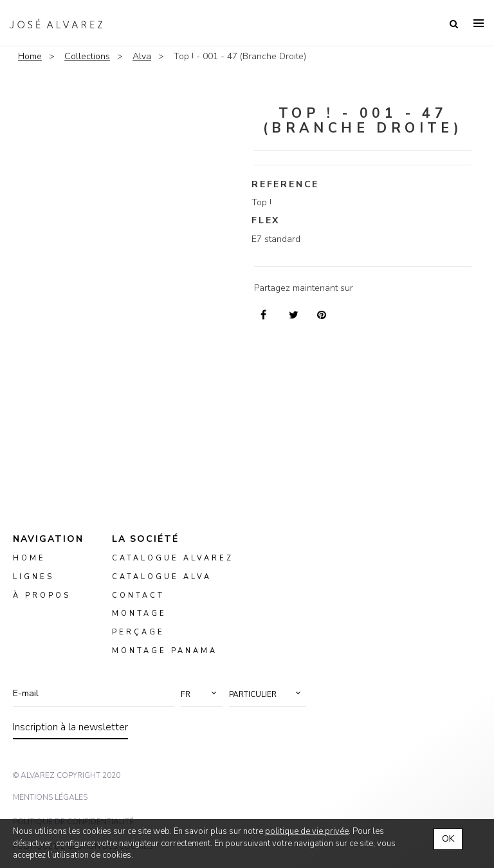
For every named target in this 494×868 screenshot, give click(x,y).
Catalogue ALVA (162, 576)
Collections (87, 56)
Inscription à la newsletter (70, 727)
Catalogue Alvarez (173, 558)
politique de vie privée (307, 831)
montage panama (165, 651)
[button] (201, 694)
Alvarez (56, 23)
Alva (142, 56)
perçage (138, 632)
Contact (138, 595)
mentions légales (50, 797)
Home (30, 56)
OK (448, 839)
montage (139, 614)
